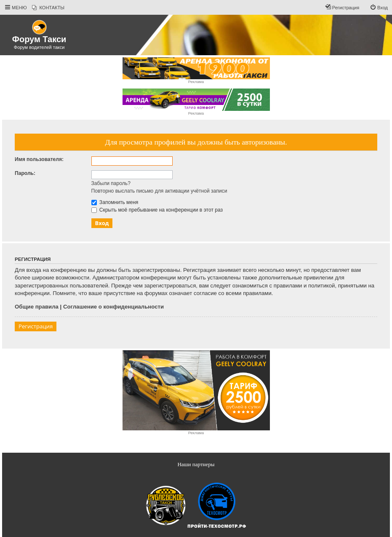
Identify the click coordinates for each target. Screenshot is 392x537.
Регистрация (36, 326)
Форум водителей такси (39, 47)
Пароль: (25, 173)
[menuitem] (48, 8)
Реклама (196, 82)
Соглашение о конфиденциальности (113, 307)
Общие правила (37, 307)
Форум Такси (39, 39)
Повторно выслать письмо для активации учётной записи (159, 191)
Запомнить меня (115, 202)
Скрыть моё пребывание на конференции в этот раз (157, 210)
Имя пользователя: (39, 159)
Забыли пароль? (111, 183)
